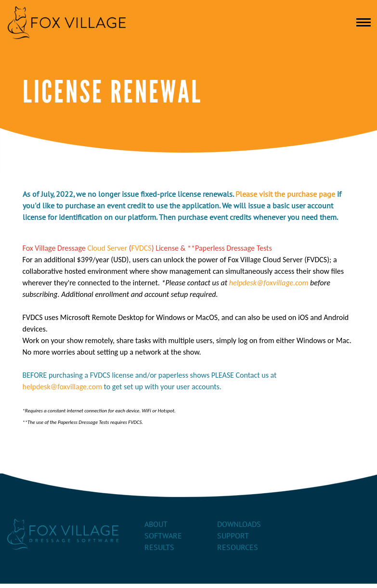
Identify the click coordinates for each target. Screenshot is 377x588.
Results (159, 548)
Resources (238, 548)
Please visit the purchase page (285, 194)
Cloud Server (107, 248)
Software (163, 536)
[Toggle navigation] (364, 22)
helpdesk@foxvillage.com (269, 283)
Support (233, 536)
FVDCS (142, 248)
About (156, 524)
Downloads (239, 524)
